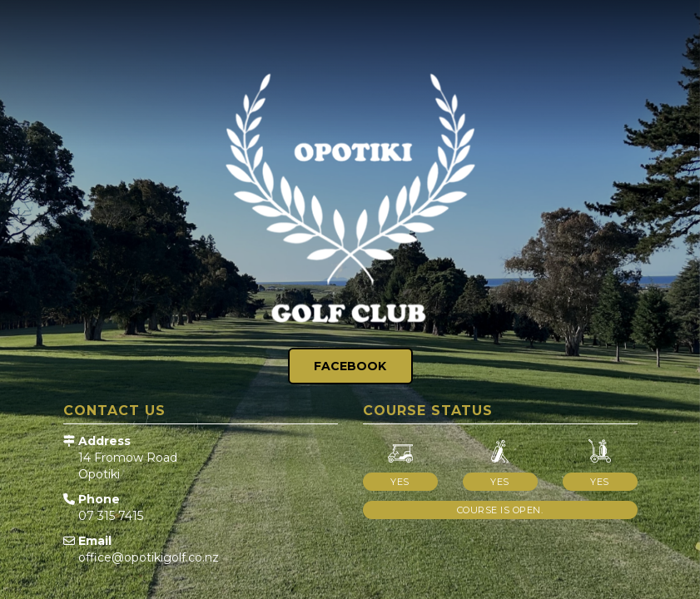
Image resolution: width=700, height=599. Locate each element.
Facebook (350, 366)
